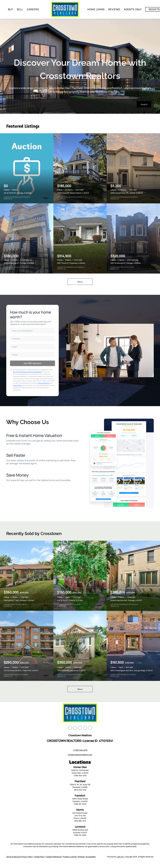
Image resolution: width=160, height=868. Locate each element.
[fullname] (32, 339)
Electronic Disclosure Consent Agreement (27, 372)
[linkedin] (75, 728)
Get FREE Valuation (33, 363)
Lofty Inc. (120, 857)
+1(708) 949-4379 (80, 750)
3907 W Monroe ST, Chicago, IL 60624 (125, 263)
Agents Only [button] (133, 9)
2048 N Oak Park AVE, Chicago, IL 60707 (126, 600)
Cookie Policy (39, 857)
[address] (32, 331)
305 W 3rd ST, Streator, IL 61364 (70, 600)
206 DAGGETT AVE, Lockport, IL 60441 (19, 600)
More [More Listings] (80, 282)
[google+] (90, 728)
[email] (32, 347)
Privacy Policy (18, 385)
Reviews (114, 9)
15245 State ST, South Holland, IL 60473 (73, 193)
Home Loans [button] (96, 9)
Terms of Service (44, 383)
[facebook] (70, 728)
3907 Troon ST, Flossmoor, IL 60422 (71, 263)
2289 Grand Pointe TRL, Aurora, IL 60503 (127, 193)
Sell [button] (20, 9)
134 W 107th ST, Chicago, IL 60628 (17, 193)
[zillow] (80, 728)
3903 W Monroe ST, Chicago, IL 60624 (19, 263)
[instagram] (85, 728)
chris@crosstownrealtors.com (80, 755)
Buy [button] (10, 9)
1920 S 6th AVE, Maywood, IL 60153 (71, 670)
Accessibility (91, 857)
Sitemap (81, 857)
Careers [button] (33, 9)
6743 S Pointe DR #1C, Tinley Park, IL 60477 (21, 670)
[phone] (32, 355)
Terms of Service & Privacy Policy (19, 857)
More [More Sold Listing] (80, 689)
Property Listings (70, 857)
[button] (144, 104)
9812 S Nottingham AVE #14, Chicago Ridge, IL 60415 (131, 670)
